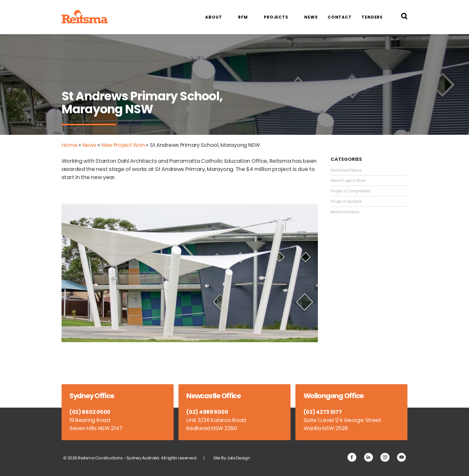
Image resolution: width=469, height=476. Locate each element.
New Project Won (123, 145)
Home (70, 145)
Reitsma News (345, 212)
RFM (243, 17)
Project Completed (350, 191)
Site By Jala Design (232, 458)
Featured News (346, 170)
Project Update (346, 202)
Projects (276, 17)
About (213, 17)
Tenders (372, 17)
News (311, 17)
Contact (340, 17)
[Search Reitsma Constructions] (404, 17)
